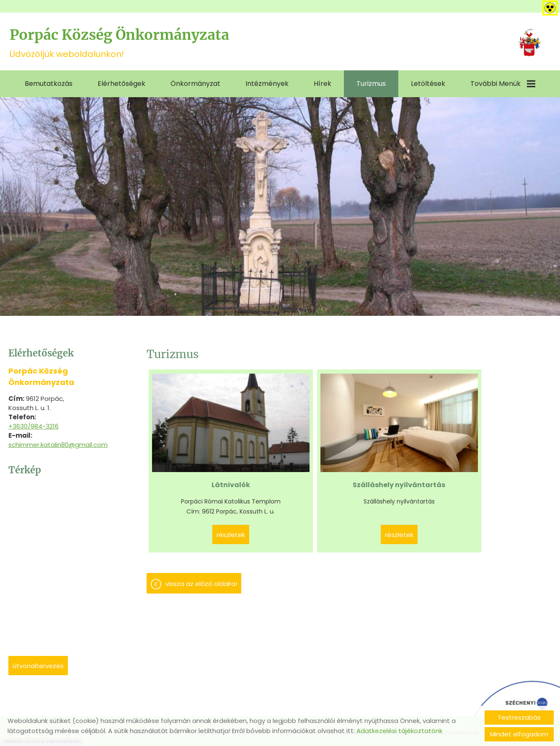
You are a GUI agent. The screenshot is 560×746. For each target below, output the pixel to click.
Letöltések (428, 82)
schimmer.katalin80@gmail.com (58, 443)
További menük (503, 82)
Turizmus (371, 82)
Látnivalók (197, 439)
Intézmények (267, 82)
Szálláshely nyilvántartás (299, 444)
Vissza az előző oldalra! (201, 548)
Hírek (323, 82)
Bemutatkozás (49, 82)
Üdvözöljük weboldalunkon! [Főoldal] (131, 43)
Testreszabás (519, 717)
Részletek (197, 499)
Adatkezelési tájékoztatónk (399, 731)
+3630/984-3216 (34, 425)
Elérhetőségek (121, 82)
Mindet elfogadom (519, 734)
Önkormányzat (195, 82)
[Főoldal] (528, 43)
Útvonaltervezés (38, 665)
